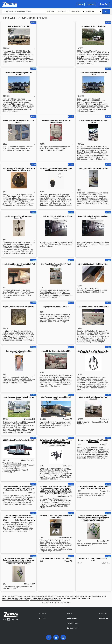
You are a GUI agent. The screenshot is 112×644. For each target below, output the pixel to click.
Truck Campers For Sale (70, 596)
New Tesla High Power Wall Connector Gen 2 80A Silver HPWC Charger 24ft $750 (93, 352)
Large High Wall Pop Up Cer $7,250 (93, 27)
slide (83, 56)
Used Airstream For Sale (10, 598)
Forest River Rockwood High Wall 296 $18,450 (19, 74)
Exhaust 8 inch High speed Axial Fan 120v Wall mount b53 (93, 441)
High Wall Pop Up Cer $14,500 (19, 27)
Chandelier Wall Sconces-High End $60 (93, 168)
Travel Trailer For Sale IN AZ (81, 598)
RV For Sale (6, 596)
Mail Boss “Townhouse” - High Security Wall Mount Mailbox (56, 516)
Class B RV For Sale (55, 596)
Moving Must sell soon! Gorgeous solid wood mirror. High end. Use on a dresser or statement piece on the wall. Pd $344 (19, 488)
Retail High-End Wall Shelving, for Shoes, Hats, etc (93, 217)
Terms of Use (72, 623)
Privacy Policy (73, 628)
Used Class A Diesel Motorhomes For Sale (16, 600)
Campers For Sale (29, 596)
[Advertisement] (56, 38)
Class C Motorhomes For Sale (47, 598)
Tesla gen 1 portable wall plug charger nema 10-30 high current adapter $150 (19, 169)
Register (91, 4)
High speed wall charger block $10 (56, 307)
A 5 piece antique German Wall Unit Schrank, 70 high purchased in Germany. (19, 516)
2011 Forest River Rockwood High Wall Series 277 (93, 398)
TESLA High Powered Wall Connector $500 (93, 307)
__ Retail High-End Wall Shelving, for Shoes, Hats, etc (56, 217)
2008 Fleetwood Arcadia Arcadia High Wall (19, 440)
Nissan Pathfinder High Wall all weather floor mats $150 (56, 121)
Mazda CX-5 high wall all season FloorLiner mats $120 (19, 121)
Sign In (81, 4)
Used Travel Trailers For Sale (28, 598)
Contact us (103, 618)
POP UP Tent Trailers (64, 598)
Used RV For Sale (17, 596)
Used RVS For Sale (85, 596)
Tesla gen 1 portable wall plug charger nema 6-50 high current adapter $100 (56, 169)
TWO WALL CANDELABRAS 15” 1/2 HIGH (56, 558)
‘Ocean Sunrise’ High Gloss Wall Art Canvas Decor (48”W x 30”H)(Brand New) (93, 487)
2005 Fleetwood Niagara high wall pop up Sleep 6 (19, 398)
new (89, 147)
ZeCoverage (72, 618)
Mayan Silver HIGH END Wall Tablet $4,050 (19, 307)
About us (43, 618)
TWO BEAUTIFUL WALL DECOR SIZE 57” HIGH (93, 559)
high (20, 104)
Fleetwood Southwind (37, 600)
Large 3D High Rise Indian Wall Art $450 (56, 351)
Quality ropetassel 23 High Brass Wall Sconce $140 (19, 217)
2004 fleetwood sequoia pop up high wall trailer (56, 398)
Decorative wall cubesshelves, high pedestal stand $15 (19, 352)
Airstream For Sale (41, 596)
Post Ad (104, 4)
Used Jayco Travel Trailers (53, 600)
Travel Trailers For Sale (99, 596)
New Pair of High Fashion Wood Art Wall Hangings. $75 (56, 265)
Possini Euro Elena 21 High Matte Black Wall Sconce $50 (19, 265)
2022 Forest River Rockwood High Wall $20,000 (93, 121)
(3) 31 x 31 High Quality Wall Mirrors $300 (93, 264)
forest (9, 51)
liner (32, 147)
